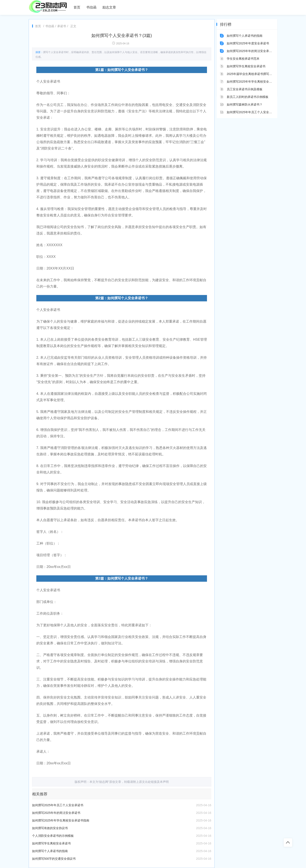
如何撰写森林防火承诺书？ (245, 104)
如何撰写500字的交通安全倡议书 (54, 859)
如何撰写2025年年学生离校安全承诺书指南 (61, 820)
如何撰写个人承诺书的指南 (50, 851)
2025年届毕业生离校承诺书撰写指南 (251, 74)
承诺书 (62, 26)
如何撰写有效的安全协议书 (50, 828)
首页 (77, 7)
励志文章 (109, 7)
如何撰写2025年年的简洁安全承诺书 (56, 813)
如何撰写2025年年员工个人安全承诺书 (58, 805)
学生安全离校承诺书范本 (243, 59)
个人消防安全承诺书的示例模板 (53, 836)
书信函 (91, 7)
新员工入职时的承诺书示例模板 (248, 97)
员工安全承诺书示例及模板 (245, 89)
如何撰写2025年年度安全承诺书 (248, 43)
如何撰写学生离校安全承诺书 (51, 843)
